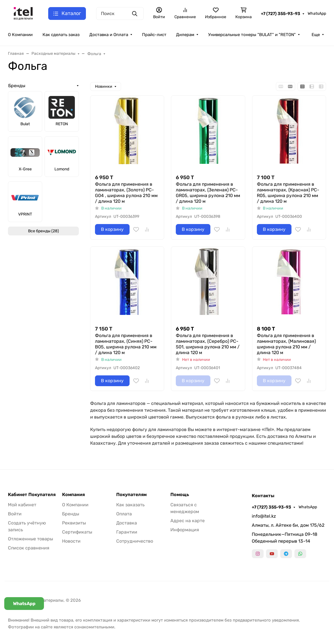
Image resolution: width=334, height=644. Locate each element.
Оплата (124, 514)
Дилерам (185, 35)
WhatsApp (317, 13)
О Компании (20, 35)
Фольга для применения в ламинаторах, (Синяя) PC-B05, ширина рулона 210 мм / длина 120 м (126, 344)
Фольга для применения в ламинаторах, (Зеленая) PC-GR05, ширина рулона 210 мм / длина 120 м (208, 193)
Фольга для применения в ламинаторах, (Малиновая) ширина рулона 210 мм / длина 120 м (286, 344)
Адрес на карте (188, 521)
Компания (73, 495)
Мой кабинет (22, 505)
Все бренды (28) (44, 231)
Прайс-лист (154, 35)
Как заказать (130, 505)
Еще (316, 35)
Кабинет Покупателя (32, 495)
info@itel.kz (264, 516)
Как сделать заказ (61, 35)
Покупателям (131, 495)
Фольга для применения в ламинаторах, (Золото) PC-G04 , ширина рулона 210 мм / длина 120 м (126, 193)
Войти (15, 514)
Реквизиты (74, 523)
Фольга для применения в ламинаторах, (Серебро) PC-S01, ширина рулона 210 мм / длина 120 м (208, 344)
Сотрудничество (135, 541)
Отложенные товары (30, 539)
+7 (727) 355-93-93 (281, 14)
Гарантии (127, 532)
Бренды (17, 86)
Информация (185, 530)
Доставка (127, 523)
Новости (71, 541)
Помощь (180, 495)
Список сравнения (29, 548)
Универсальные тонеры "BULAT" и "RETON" (252, 35)
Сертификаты (77, 532)
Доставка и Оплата (109, 35)
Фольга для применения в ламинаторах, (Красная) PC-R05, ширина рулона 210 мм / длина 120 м (288, 193)
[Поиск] (120, 13)
